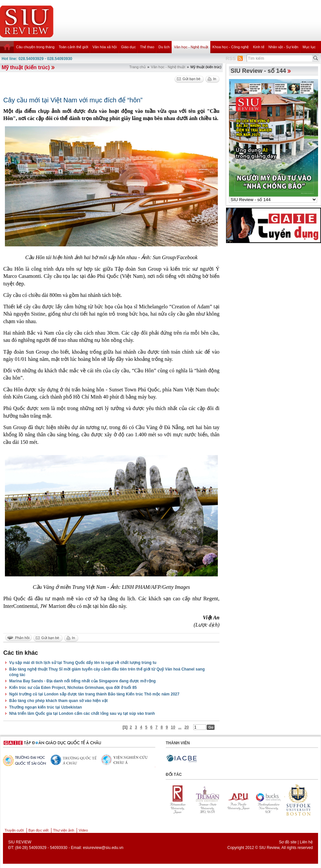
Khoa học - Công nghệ (231, 47)
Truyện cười (14, 830)
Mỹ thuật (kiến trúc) (26, 67)
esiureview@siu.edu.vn (103, 848)
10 (173, 727)
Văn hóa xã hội (104, 47)
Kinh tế (258, 47)
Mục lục (309, 47)
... (180, 727)
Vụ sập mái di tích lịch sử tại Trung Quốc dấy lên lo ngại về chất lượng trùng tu (83, 663)
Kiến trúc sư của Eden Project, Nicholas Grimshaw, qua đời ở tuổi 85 (73, 688)
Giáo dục (129, 47)
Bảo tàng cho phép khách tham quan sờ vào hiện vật (58, 701)
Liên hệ (306, 842)
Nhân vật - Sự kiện (283, 47)
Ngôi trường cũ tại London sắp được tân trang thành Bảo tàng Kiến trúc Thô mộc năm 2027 (94, 694)
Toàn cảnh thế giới (73, 47)
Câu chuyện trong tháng (35, 47)
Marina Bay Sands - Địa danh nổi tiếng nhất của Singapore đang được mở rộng (82, 681)
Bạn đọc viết (38, 830)
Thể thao (147, 47)
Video (83, 830)
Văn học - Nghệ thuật (191, 47)
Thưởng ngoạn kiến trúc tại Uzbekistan (46, 707)
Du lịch (164, 47)
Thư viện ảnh (64, 830)
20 (187, 727)
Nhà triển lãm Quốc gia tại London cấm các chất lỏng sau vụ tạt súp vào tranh (82, 713)
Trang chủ (138, 67)
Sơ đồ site (288, 842)
